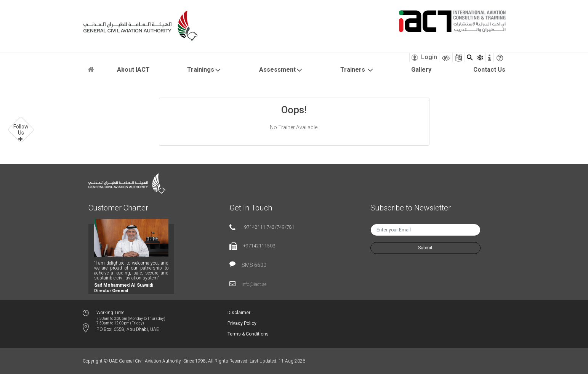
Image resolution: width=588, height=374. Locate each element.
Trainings (204, 70)
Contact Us (489, 70)
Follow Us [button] (21, 130)
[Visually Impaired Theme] (446, 57)
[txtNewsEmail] (425, 230)
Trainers (357, 70)
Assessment (281, 70)
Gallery (421, 70)
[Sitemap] (459, 57)
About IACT (133, 70)
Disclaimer (239, 313)
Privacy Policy (242, 323)
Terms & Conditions (248, 334)
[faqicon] (500, 57)
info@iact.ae (254, 284)
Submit (425, 248)
